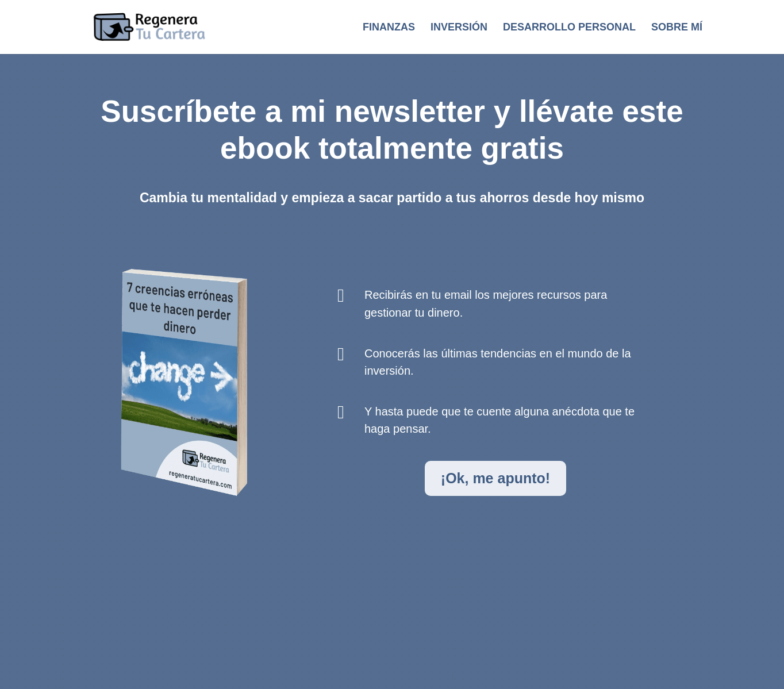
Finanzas (389, 28)
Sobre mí (677, 28)
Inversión (459, 28)
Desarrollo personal (569, 28)
